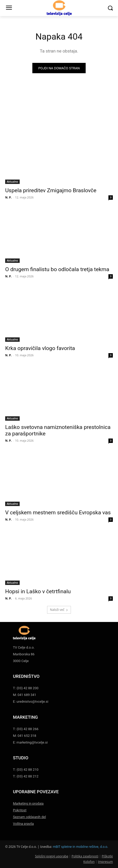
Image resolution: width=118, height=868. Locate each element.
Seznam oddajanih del (29, 817)
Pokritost (20, 810)
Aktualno (12, 182)
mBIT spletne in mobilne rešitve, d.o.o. (80, 847)
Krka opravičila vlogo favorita (40, 348)
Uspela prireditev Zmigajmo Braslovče (51, 190)
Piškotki (107, 856)
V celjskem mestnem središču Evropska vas (58, 513)
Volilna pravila (23, 824)
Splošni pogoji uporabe (51, 856)
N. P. (8, 197)
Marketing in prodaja (28, 803)
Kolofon (89, 862)
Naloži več (59, 610)
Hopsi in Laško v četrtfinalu (38, 591)
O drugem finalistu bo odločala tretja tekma (57, 269)
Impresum (105, 862)
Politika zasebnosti (85, 856)
